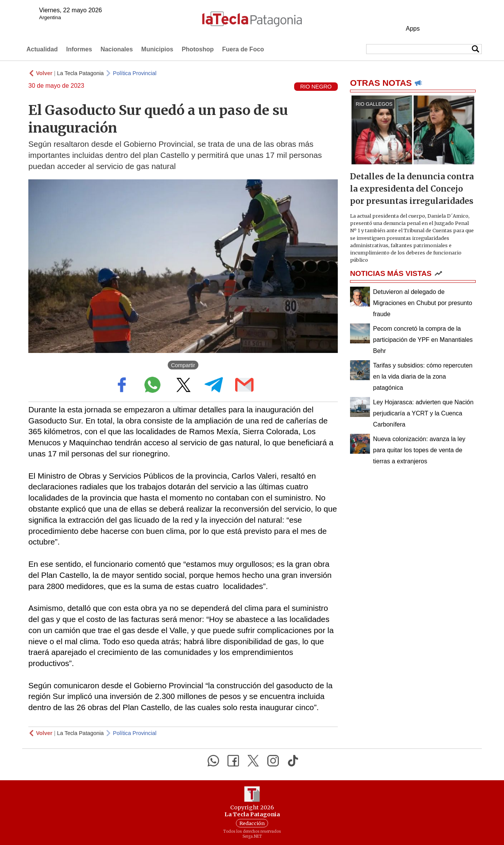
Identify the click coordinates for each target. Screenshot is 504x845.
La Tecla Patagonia (80, 73)
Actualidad (42, 49)
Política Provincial (135, 73)
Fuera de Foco (243, 49)
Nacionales (116, 49)
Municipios (157, 49)
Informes (79, 49)
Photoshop (198, 49)
